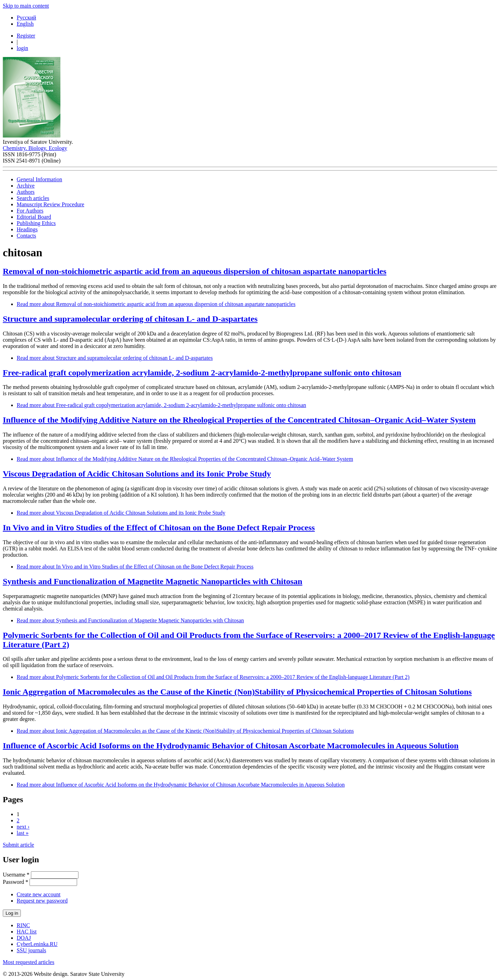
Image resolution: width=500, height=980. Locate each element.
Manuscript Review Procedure (51, 204)
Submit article (18, 845)
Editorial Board (34, 217)
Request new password (42, 901)
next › (23, 827)
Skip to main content (26, 6)
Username (16, 875)
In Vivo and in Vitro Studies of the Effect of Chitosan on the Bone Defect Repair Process (159, 528)
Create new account (39, 894)
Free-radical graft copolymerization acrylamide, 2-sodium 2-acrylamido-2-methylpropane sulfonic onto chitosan (202, 373)
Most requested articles (28, 962)
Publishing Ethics (36, 223)
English (25, 24)
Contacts (26, 236)
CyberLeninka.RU (37, 944)
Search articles (33, 198)
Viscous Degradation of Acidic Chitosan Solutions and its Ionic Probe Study (137, 474)
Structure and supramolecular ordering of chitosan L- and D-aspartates (130, 319)
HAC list (27, 932)
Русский (26, 18)
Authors (26, 192)
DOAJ (24, 938)
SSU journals (31, 950)
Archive (26, 186)
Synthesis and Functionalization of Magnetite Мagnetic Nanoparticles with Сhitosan (153, 581)
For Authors (30, 211)
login (22, 48)
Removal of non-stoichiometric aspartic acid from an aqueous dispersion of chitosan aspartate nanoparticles (195, 271)
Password (15, 882)
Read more (156, 304)
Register (26, 36)
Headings (27, 229)
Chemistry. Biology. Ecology (35, 148)
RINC (23, 925)
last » (23, 833)
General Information (39, 179)
